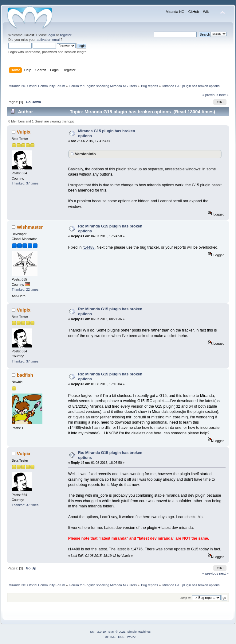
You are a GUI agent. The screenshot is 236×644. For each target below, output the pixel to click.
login (51, 35)
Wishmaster (30, 227)
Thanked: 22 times (25, 289)
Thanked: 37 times (25, 183)
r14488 (89, 247)
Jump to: (185, 598)
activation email (48, 40)
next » (224, 95)
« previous (210, 95)
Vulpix (24, 132)
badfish (25, 375)
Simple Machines (139, 632)
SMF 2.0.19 (98, 632)
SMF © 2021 (117, 632)
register (66, 35)
